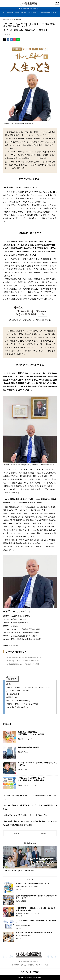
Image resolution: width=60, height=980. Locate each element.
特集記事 (18, 19)
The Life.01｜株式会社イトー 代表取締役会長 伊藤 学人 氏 (24, 657)
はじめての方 (14, 965)
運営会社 (31, 965)
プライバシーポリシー (43, 965)
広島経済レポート (10, 19)
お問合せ (23, 965)
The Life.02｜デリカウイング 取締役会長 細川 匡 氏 (22, 661)
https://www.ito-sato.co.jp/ (22, 701)
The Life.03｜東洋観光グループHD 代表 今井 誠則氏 (22, 664)
